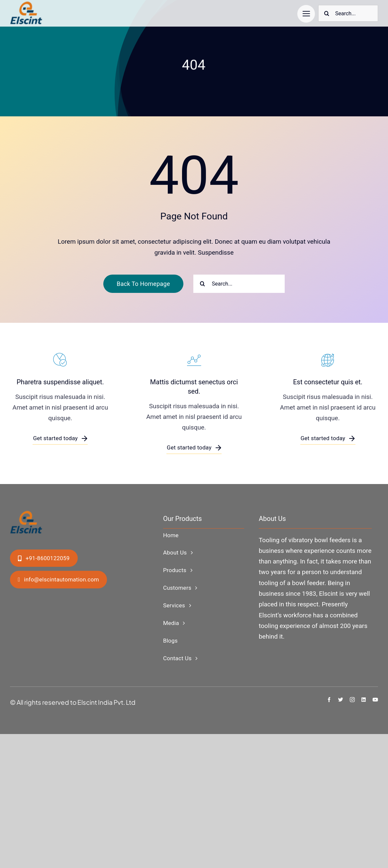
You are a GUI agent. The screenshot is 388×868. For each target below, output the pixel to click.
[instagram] (352, 700)
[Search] (327, 13)
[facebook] (329, 700)
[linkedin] (364, 700)
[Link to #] (306, 14)
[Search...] (348, 13)
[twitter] (341, 700)
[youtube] (375, 700)
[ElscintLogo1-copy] (27, 5)
